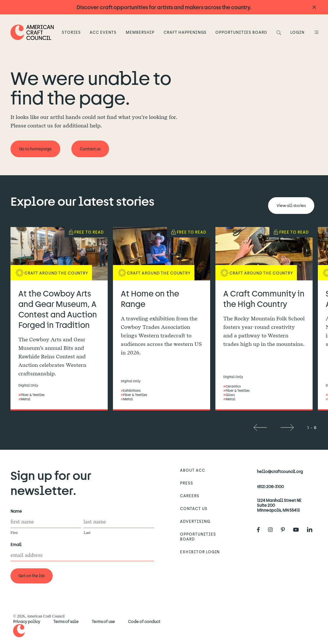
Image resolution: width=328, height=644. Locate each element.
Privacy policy (27, 621)
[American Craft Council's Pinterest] (285, 530)
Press (187, 483)
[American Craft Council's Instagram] (273, 530)
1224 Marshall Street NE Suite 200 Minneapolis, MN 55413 (279, 505)
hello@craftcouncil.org (280, 471)
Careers (190, 496)
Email (17, 545)
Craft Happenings (185, 32)
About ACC (193, 470)
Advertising (195, 521)
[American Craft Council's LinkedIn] (312, 530)
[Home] (32, 32)
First (14, 533)
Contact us (194, 508)
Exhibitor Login (200, 552)
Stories (71, 32)
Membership (140, 32)
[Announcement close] (314, 7)
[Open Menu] (316, 32)
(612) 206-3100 (270, 486)
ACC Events (103, 32)
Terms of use (103, 621)
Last (87, 533)
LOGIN (297, 32)
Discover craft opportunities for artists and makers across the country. (164, 7)
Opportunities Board (241, 32)
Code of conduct (144, 621)
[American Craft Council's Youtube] (299, 530)
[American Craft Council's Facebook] (261, 530)
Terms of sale (66, 621)
